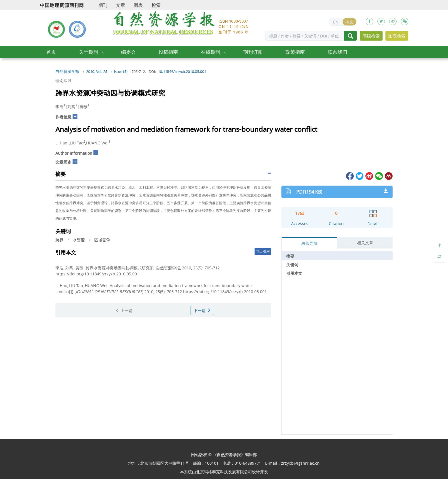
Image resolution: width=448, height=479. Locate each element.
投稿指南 (168, 52)
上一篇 (124, 310)
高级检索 (371, 36)
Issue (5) (121, 72)
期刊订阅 (253, 52)
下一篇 (202, 310)
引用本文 (294, 273)
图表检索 (397, 36)
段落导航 (309, 243)
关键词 (292, 265)
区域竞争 (102, 240)
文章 (121, 5)
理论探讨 (63, 81)
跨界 (59, 240)
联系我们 (337, 52)
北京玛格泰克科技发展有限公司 (224, 472)
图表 (138, 5)
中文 (349, 22)
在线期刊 (211, 52)
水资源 (79, 240)
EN (336, 22)
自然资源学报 (67, 72)
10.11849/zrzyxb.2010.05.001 (182, 72)
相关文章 (365, 243)
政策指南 (295, 52)
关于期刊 (89, 52)
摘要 (290, 256)
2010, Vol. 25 (97, 72)
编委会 (128, 52)
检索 (156, 5)
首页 (51, 52)
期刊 (103, 5)
